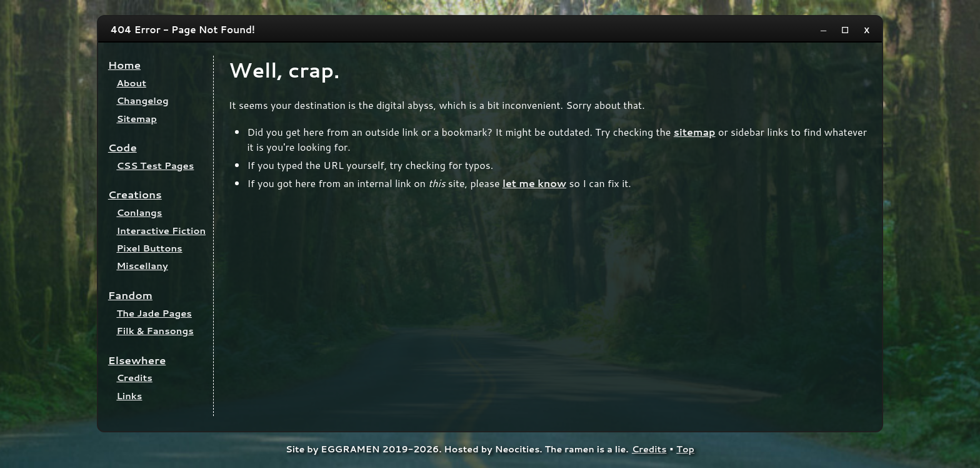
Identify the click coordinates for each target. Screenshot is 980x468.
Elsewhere (137, 360)
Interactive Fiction (161, 231)
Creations (135, 194)
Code (122, 147)
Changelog (142, 100)
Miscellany (142, 266)
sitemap (695, 132)
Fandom (130, 295)
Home (124, 65)
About (131, 83)
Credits (134, 378)
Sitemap (137, 119)
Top (685, 449)
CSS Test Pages (155, 165)
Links (129, 396)
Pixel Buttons (149, 248)
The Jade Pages (154, 313)
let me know (534, 183)
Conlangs (139, 212)
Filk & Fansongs (155, 331)
